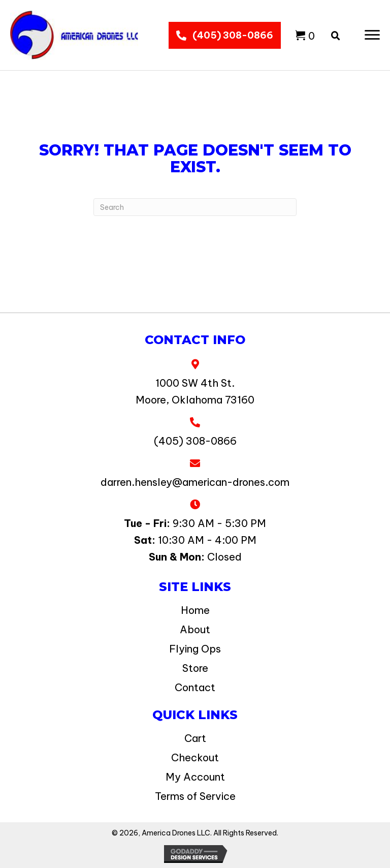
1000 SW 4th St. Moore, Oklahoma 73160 (195, 391)
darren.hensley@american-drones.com (195, 482)
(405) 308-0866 (195, 441)
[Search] (195, 207)
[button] (372, 35)
